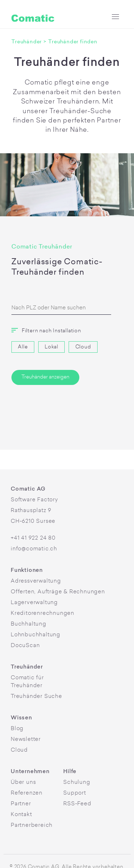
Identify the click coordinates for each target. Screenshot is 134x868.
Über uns (23, 783)
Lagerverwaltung (34, 603)
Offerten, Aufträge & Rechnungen (58, 592)
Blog (17, 729)
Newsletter (26, 740)
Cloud (83, 347)
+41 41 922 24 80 (33, 538)
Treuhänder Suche (36, 697)
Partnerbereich (32, 826)
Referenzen (27, 793)
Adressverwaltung (36, 581)
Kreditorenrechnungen (43, 614)
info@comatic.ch (34, 549)
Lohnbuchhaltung (36, 635)
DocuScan (25, 646)
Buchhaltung (29, 624)
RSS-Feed (77, 804)
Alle (23, 347)
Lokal (51, 347)
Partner (21, 804)
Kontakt (21, 815)
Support (75, 793)
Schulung (77, 783)
